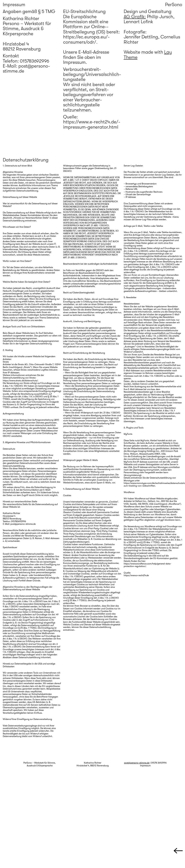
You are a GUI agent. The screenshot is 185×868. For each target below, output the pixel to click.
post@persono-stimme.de (137, 763)
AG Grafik (134, 17)
